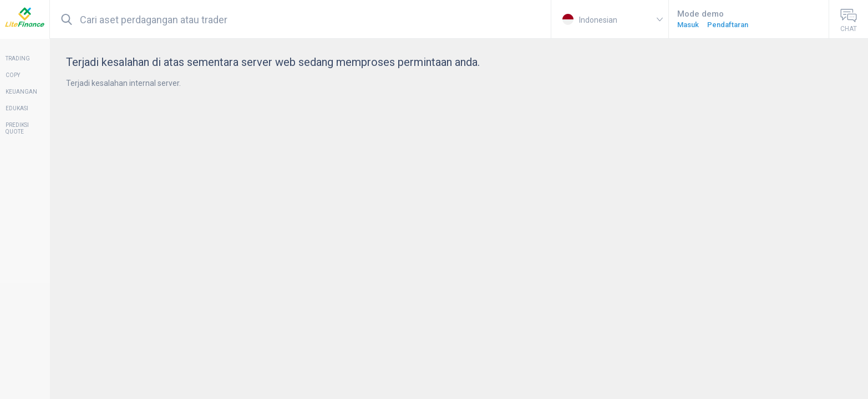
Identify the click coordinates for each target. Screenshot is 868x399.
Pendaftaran (728, 25)
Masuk (688, 25)
